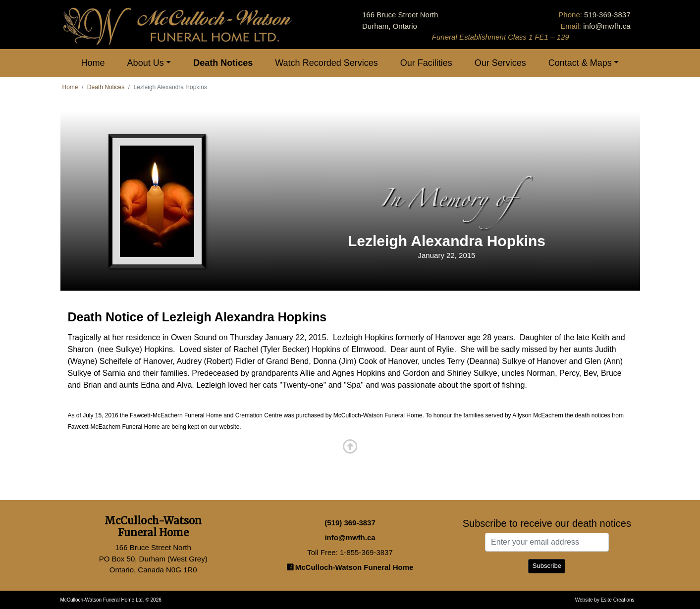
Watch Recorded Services (326, 63)
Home (93, 63)
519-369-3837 (607, 15)
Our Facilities (426, 63)
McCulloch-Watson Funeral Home (350, 567)
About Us (146, 63)
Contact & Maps (580, 63)
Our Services (500, 63)
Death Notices (223, 63)
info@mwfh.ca (607, 26)
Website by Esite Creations (605, 600)
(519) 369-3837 (350, 523)
